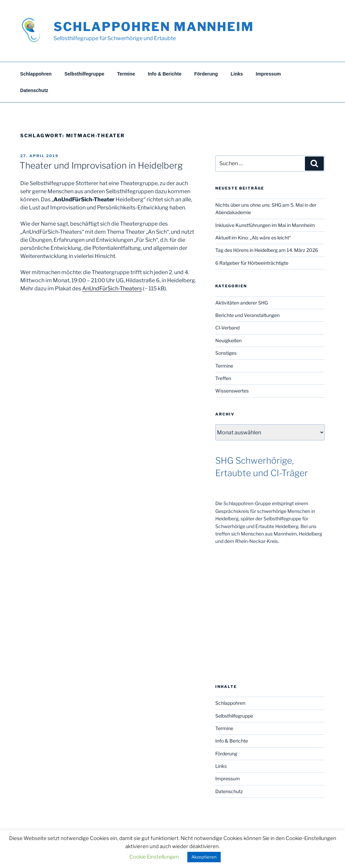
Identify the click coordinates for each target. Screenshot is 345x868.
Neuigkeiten (228, 340)
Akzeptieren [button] (204, 857)
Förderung (206, 74)
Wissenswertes (232, 391)
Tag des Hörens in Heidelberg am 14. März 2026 (267, 250)
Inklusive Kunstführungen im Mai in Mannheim (265, 225)
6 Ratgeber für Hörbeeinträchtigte (252, 263)
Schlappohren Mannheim (154, 27)
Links (237, 74)
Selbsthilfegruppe (84, 74)
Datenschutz (34, 90)
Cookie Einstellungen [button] (154, 857)
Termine (126, 74)
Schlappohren (36, 74)
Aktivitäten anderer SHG (242, 303)
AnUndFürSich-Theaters (112, 288)
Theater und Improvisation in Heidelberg (101, 165)
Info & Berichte (165, 74)
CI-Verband (227, 328)
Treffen (223, 378)
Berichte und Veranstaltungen (247, 315)
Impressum (268, 74)
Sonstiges (226, 353)
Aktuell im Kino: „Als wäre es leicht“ (253, 238)
